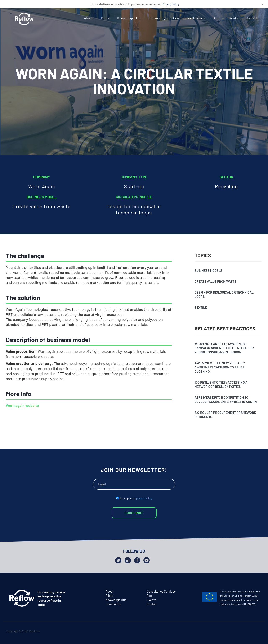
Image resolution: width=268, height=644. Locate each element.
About (88, 18)
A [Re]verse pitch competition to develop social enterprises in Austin (226, 399)
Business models (208, 270)
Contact (252, 18)
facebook (250, 632)
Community (157, 18)
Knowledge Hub (129, 18)
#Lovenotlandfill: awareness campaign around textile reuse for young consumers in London (224, 348)
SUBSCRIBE (134, 513)
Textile (201, 307)
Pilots (105, 18)
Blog (216, 18)
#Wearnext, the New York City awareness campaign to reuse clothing (220, 367)
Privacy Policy (171, 4)
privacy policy (144, 498)
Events (233, 18)
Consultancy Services (189, 18)
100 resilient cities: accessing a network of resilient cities (221, 384)
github (258, 632)
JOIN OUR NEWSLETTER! (134, 470)
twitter (242, 632)
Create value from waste (215, 281)
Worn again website (22, 405)
